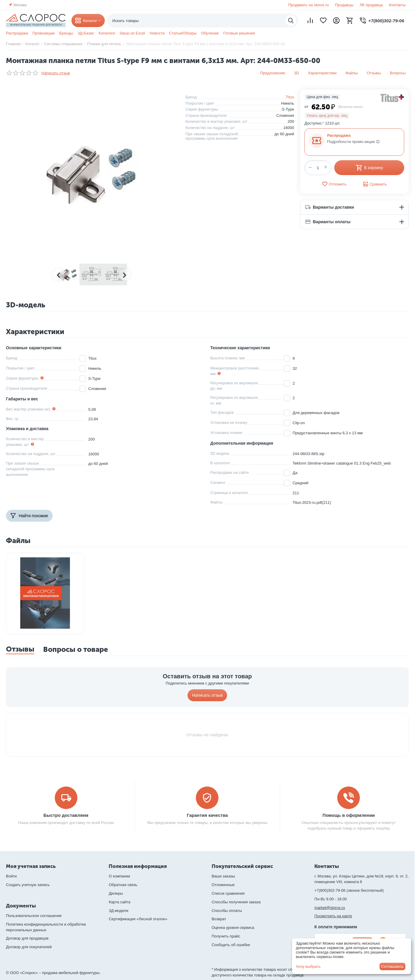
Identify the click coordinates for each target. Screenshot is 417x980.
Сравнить (375, 184)
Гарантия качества (207, 815)
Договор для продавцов (27, 938)
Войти (11, 876)
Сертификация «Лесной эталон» (138, 919)
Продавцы (344, 5)
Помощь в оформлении (349, 815)
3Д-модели (118, 911)
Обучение (210, 33)
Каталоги (107, 33)
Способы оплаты (227, 911)
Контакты (397, 5)
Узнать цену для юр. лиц (327, 116)
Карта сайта (119, 902)
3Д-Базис (86, 33)
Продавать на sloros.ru (308, 5)
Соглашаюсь (392, 966)
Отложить (334, 184)
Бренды (66, 33)
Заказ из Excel (132, 33)
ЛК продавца (371, 5)
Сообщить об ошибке (231, 945)
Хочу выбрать (308, 966)
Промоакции (44, 33)
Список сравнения (228, 893)
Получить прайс (226, 936)
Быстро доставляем (66, 815)
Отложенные (223, 885)
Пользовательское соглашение (34, 916)
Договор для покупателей (29, 947)
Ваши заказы (223, 876)
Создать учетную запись (28, 885)
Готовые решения (239, 33)
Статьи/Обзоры (183, 33)
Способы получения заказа (236, 902)
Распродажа (17, 33)
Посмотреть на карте (333, 916)
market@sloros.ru (330, 908)
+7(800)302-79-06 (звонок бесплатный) (349, 890)
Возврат (219, 919)
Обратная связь (123, 885)
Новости (157, 33)
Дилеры (116, 893)
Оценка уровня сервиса (233, 928)
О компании (119, 876)
